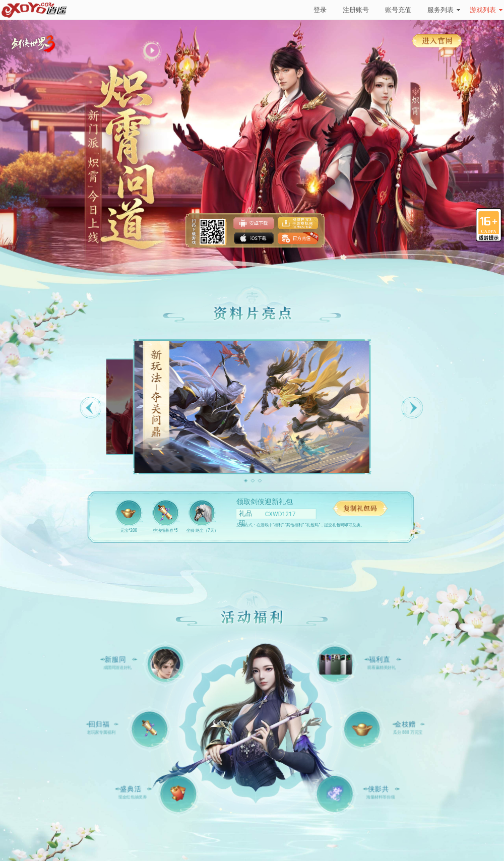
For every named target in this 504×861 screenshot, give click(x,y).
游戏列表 (486, 10)
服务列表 (444, 10)
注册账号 (356, 10)
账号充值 (398, 10)
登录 (320, 10)
